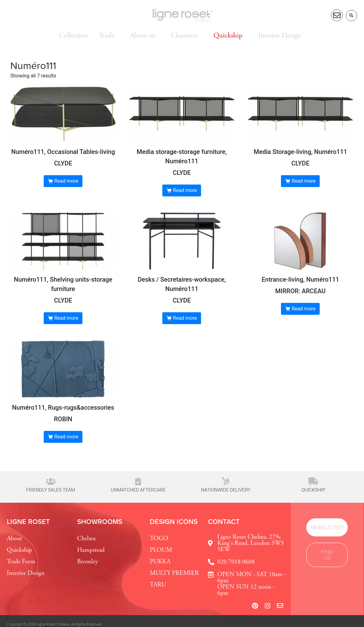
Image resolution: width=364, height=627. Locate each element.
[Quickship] (313, 481)
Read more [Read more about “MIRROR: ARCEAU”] (304, 309)
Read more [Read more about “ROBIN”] (66, 437)
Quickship (313, 490)
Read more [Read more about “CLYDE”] (66, 181)
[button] (352, 16)
